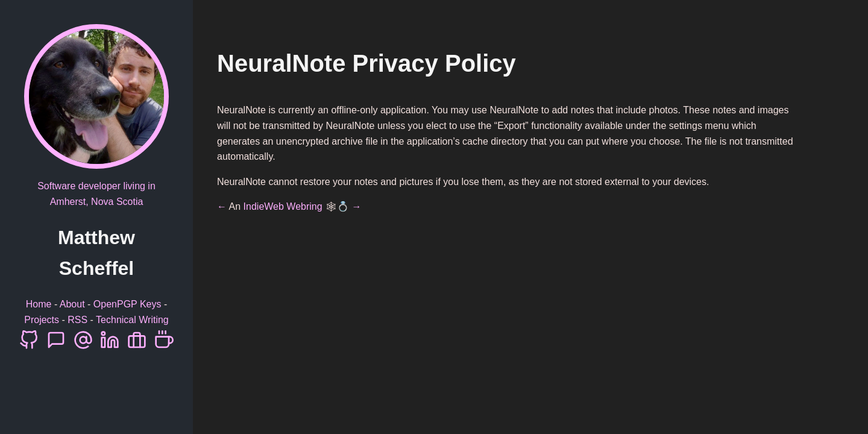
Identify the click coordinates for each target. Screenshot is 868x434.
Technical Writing (132, 320)
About (72, 304)
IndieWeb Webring (283, 206)
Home (39, 304)
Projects (42, 320)
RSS (77, 320)
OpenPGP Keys (127, 304)
